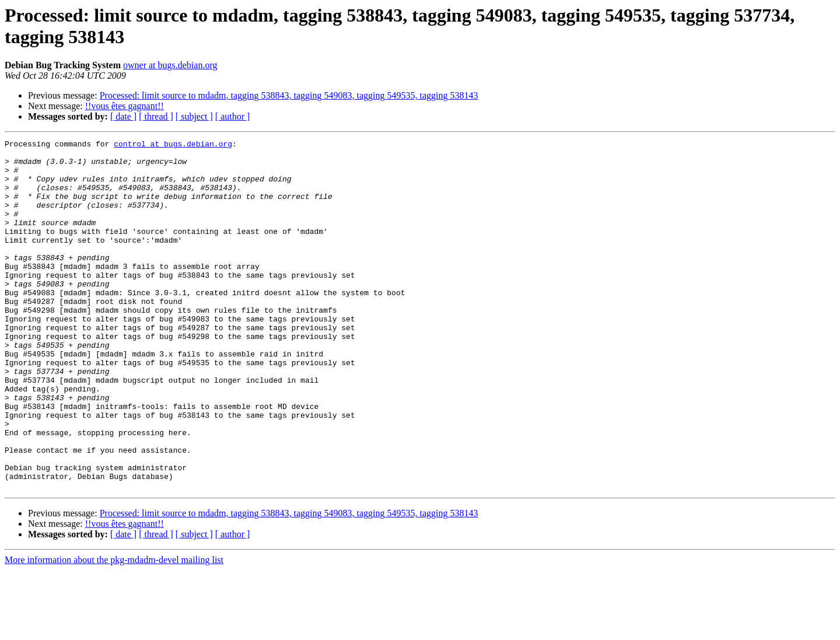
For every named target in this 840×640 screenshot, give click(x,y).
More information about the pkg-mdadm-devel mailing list (114, 630)
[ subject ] (194, 116)
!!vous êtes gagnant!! (125, 106)
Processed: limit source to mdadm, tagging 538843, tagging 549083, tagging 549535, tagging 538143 (289, 95)
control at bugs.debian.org (173, 145)
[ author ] (233, 116)
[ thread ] (156, 116)
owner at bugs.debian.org (170, 65)
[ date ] (123, 116)
